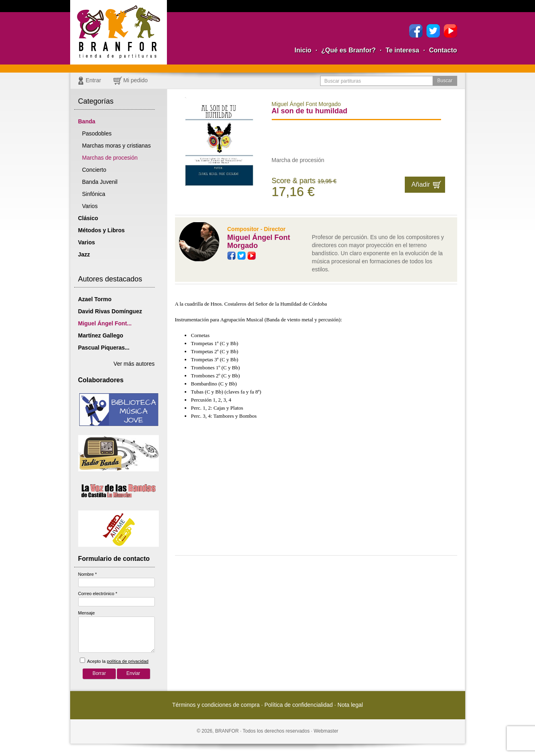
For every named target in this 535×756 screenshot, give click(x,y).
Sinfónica (94, 194)
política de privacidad (128, 661)
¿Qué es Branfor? (349, 50)
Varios (90, 206)
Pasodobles (97, 133)
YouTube (451, 31)
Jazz (84, 254)
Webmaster (326, 731)
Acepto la (114, 661)
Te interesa (402, 50)
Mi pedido (136, 80)
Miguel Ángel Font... (105, 323)
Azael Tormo (95, 299)
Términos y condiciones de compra (216, 705)
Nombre (87, 574)
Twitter (433, 31)
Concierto (94, 170)
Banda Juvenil (100, 182)
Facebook (416, 31)
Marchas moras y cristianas (117, 146)
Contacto (443, 50)
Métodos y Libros (102, 230)
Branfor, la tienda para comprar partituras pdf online (119, 32)
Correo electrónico (98, 594)
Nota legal (350, 705)
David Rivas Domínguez (110, 311)
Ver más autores (134, 364)
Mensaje (87, 613)
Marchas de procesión (110, 158)
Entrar (94, 80)
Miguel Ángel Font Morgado (259, 242)
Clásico (88, 218)
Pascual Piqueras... (104, 348)
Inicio (303, 50)
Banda (87, 121)
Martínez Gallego (101, 335)
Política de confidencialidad (299, 705)
